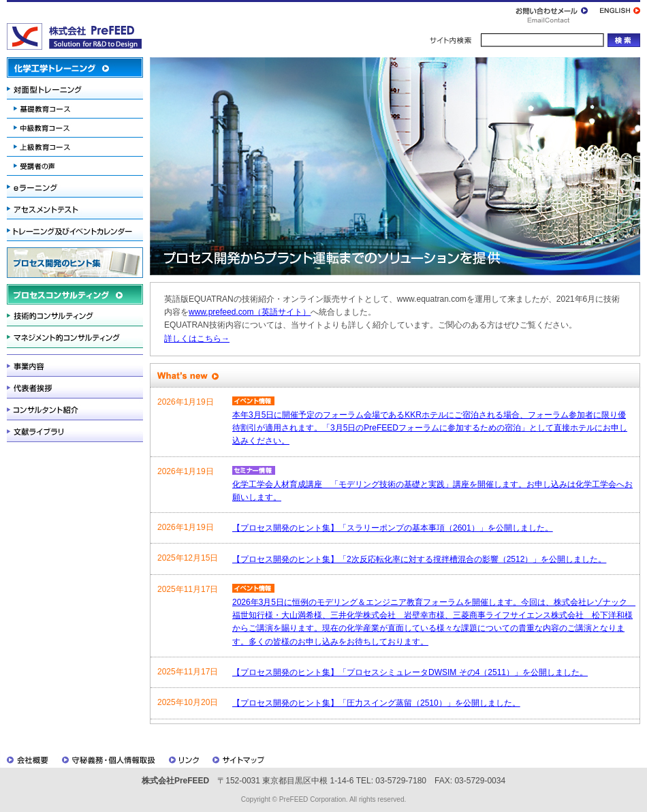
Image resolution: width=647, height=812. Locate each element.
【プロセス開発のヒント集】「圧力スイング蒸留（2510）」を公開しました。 (376, 703)
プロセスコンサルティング (75, 294)
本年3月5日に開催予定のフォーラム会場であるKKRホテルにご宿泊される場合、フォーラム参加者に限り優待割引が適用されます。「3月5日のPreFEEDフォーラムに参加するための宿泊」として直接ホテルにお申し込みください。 (430, 428)
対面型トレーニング (75, 89)
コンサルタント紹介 (75, 409)
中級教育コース (75, 128)
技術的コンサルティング (75, 315)
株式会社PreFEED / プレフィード (74, 36)
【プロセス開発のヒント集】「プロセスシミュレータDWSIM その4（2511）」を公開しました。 (410, 672)
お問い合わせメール (555, 12)
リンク (183, 760)
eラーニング (75, 187)
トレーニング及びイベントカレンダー (75, 230)
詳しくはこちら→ (197, 339)
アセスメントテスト (75, 208)
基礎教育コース (75, 109)
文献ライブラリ (75, 431)
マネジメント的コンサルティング (75, 337)
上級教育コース (75, 147)
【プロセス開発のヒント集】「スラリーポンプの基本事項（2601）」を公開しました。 (393, 528)
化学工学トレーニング (75, 67)
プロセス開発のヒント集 (75, 263)
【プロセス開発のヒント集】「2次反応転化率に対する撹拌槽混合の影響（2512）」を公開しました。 (419, 559)
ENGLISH (617, 12)
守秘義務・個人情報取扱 (108, 760)
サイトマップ (240, 760)
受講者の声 (75, 168)
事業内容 (75, 365)
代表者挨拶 (75, 388)
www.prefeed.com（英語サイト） (250, 312)
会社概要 (28, 760)
